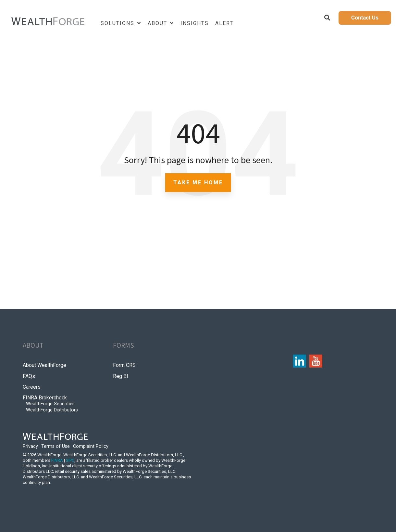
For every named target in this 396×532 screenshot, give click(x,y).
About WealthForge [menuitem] (44, 365)
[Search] (327, 18)
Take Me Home (198, 182)
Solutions (118, 23)
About (158, 23)
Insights (195, 23)
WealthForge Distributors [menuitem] (52, 410)
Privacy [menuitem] (30, 446)
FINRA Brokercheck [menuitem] (45, 398)
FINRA (57, 460)
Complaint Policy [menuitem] (91, 446)
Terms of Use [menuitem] (56, 446)
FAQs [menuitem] (29, 376)
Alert (224, 23)
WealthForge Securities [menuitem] (50, 404)
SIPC (70, 460)
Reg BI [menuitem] (121, 376)
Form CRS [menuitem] (124, 365)
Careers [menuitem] (32, 387)
